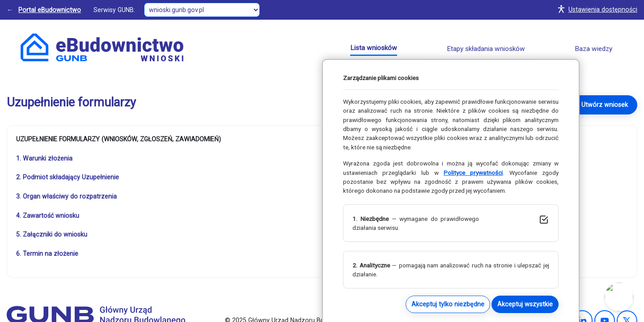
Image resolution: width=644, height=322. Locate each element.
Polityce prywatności (473, 173)
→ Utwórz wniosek (601, 105)
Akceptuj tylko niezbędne (448, 304)
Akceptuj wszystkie (525, 304)
